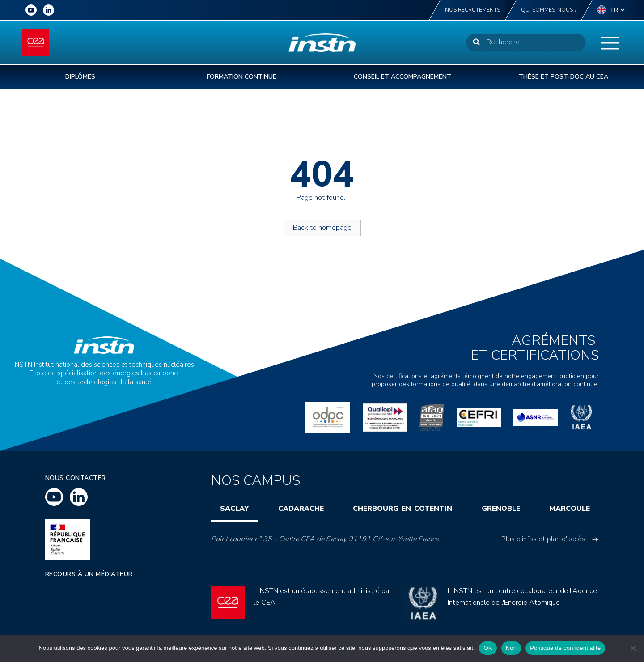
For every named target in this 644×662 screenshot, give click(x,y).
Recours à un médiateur (89, 574)
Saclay (234, 509)
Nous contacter (76, 478)
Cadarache (301, 509)
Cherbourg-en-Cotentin (402, 509)
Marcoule (570, 509)
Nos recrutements (472, 10)
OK (488, 648)
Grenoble (501, 509)
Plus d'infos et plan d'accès (550, 539)
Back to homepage (322, 228)
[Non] (633, 648)
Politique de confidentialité (565, 648)
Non (511, 648)
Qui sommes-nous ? (549, 10)
